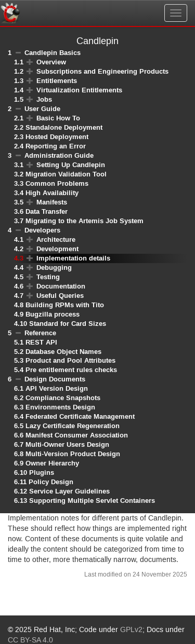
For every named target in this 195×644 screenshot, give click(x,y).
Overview (51, 62)
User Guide (42, 109)
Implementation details (73, 258)
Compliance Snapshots (63, 398)
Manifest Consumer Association (77, 435)
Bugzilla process (53, 314)
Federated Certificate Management (80, 416)
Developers (42, 230)
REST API (41, 342)
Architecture (56, 239)
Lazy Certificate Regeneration (73, 426)
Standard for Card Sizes (68, 324)
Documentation (61, 286)
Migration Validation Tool (66, 174)
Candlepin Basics (53, 53)
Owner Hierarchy (52, 463)
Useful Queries (60, 296)
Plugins (42, 472)
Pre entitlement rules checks (71, 370)
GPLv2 (131, 630)
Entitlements (57, 81)
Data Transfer (47, 211)
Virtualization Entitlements (79, 90)
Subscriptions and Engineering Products (102, 71)
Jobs (44, 99)
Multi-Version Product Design (73, 454)
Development (57, 249)
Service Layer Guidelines (69, 491)
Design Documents (55, 379)
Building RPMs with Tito (65, 305)
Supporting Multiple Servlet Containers (92, 501)
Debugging (54, 268)
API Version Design (57, 388)
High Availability (52, 193)
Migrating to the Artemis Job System (84, 221)
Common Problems (57, 183)
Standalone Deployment (64, 127)
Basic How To (58, 118)
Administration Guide (59, 155)
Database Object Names (63, 352)
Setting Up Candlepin (71, 165)
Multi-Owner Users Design (67, 444)
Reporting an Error (56, 146)
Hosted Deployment (57, 137)
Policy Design (51, 482)
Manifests (52, 202)
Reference (40, 333)
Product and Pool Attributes (70, 360)
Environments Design (60, 407)
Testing (48, 277)
